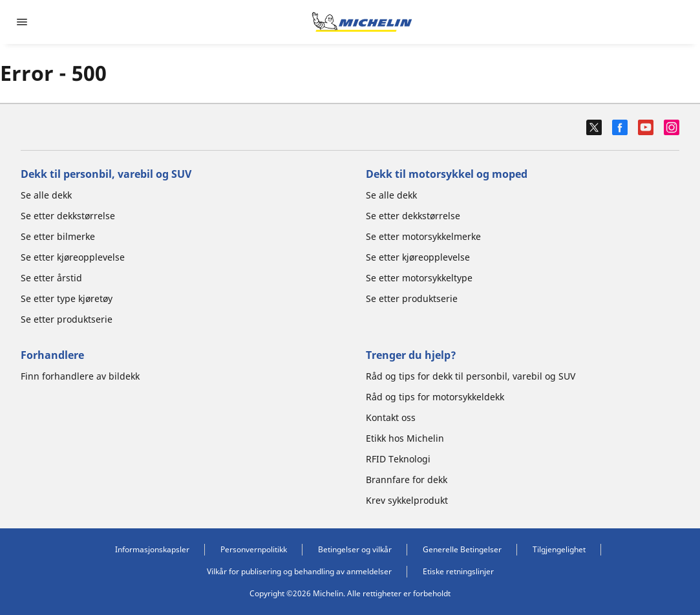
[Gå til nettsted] (362, 22)
